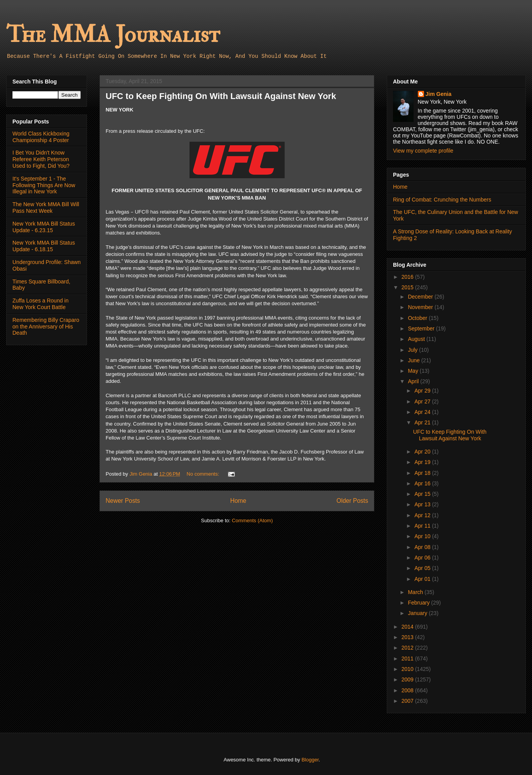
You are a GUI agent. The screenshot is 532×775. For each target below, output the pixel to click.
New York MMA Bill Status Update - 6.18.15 (44, 246)
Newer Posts (123, 501)
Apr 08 (423, 547)
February (419, 603)
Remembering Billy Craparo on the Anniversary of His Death (46, 327)
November (421, 307)
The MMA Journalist (113, 35)
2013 (408, 637)
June (414, 360)
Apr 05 (423, 568)
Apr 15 (423, 494)
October (418, 318)
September (422, 328)
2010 (408, 669)
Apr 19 (423, 462)
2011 (408, 659)
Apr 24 (423, 412)
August (417, 339)
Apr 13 (423, 504)
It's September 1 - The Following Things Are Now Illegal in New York (44, 185)
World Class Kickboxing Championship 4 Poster (41, 137)
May (414, 371)
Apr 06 (423, 558)
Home (238, 501)
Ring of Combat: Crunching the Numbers (442, 200)
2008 (408, 690)
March (416, 592)
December (421, 297)
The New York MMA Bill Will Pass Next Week (46, 208)
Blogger (310, 760)
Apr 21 (423, 422)
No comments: (204, 474)
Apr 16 (423, 483)
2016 (408, 277)
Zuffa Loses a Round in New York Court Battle (41, 304)
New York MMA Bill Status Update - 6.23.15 (44, 227)
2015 (408, 287)
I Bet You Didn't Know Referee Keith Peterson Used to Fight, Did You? (41, 159)
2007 (408, 701)
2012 (408, 648)
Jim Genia (439, 94)
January (418, 613)
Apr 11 (423, 526)
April (414, 381)
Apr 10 (423, 536)
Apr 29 (423, 391)
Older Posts (352, 501)
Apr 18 (423, 473)
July (413, 350)
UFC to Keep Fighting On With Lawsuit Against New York (221, 96)
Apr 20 (423, 452)
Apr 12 (423, 515)
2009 (408, 679)
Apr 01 (423, 579)
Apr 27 (423, 401)
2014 (408, 627)
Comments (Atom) (252, 520)
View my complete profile (423, 151)
